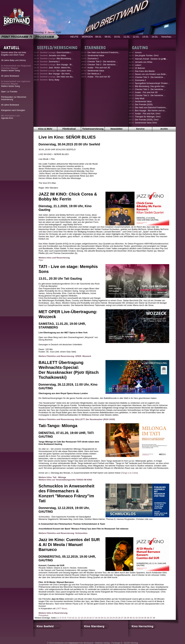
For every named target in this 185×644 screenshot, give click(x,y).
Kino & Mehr (45, 129)
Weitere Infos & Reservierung (53, 613)
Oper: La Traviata (9, 92)
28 (125, 618)
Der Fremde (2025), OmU (147, 120)
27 (122, 618)
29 (128, 618)
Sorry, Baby (50, 80)
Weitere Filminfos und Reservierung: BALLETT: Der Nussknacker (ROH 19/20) (77, 419)
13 (82, 618)
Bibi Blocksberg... (56, 58)
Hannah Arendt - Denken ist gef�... (151, 59)
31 (134, 618)
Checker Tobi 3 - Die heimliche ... (103, 62)
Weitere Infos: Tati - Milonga (52, 477)
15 (87, 618)
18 (96, 618)
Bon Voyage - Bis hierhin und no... (151, 111)
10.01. (117, 37)
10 (73, 618)
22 (108, 618)
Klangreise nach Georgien (13, 110)
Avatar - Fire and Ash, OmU (148, 114)
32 (137, 618)
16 (90, 618)
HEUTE (74, 37)
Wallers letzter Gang (16, 68)
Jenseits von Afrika (53, 55)
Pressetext (43, 615)
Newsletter (117, 129)
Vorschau (166, 37)
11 (76, 618)
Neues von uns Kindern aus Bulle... (151, 74)
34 (142, 618)
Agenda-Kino (10, 117)
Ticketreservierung (93, 129)
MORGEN (87, 37)
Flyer (41, 260)
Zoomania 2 (50, 62)
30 (131, 618)
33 (139, 618)
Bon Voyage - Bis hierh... (56, 74)
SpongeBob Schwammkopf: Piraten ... (152, 83)
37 (151, 618)
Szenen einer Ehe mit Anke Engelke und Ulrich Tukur (14, 54)
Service (140, 129)
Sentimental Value (96, 55)
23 (111, 618)
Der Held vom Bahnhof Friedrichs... (104, 52)
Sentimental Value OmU (146, 123)
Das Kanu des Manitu (145, 71)
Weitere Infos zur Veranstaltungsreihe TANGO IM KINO (65, 480)
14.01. (155, 37)
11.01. (127, 37)
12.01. (136, 37)
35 (145, 618)
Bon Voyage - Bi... (57, 65)
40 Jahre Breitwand (10, 76)
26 (119, 618)
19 (99, 618)
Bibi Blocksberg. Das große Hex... (151, 86)
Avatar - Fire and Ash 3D (99, 68)
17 (93, 618)
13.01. (146, 37)
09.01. (108, 37)
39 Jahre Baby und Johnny (13, 60)
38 (154, 618)
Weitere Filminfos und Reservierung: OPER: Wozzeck (65, 356)
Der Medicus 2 (94, 74)
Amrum (138, 52)
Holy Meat (140, 98)
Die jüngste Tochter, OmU (147, 55)
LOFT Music (62, 608)
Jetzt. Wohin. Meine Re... (56, 68)
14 (85, 618)
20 (102, 618)
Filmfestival (69, 129)
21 (105, 618)
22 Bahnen (140, 68)
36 (148, 618)
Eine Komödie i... (56, 52)
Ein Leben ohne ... (57, 71)
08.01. (99, 37)
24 (113, 618)
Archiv (164, 129)
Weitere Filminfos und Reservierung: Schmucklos (63, 533)
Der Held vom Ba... (57, 77)
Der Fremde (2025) (144, 104)
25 (116, 618)
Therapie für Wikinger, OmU (148, 117)
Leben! (138, 65)
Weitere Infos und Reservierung (54, 258)
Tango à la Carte (129, 473)
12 (79, 618)
